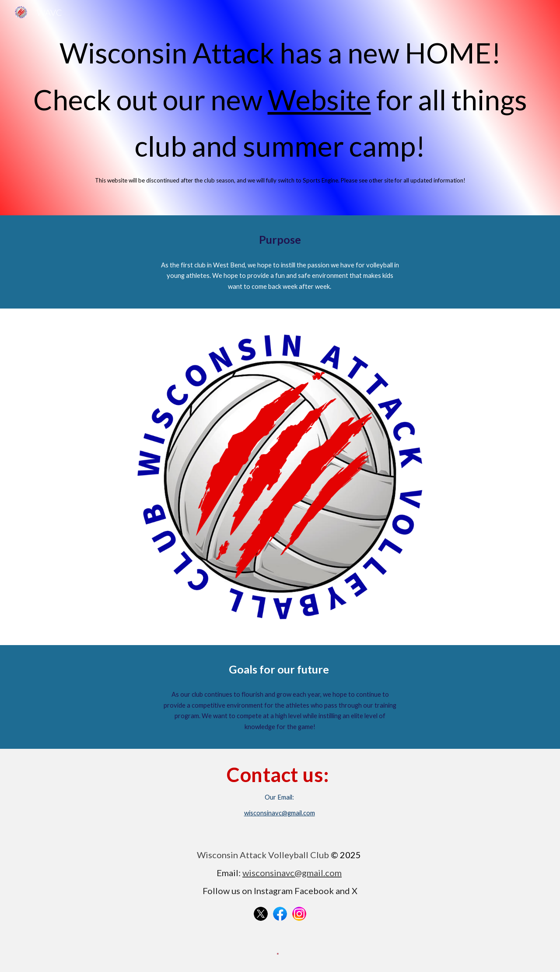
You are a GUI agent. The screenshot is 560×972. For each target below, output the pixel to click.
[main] (280, 108)
